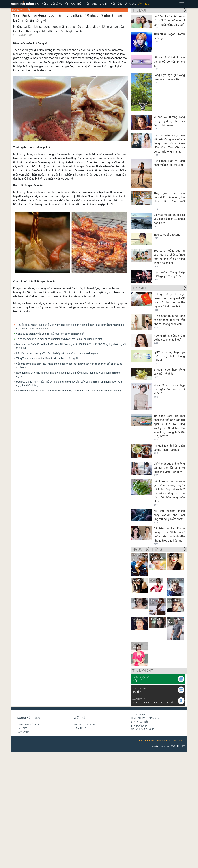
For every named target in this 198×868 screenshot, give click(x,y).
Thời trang (90, 4)
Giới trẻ (79, 718)
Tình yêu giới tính (28, 725)
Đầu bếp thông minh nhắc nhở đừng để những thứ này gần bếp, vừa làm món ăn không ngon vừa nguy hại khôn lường (69, 384)
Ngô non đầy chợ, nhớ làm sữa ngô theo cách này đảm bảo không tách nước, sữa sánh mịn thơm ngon (69, 375)
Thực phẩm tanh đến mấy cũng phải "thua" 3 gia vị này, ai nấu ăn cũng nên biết (59, 339)
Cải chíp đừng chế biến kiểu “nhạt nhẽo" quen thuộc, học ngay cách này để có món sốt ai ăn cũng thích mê (69, 366)
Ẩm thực (144, 4)
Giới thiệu (178, 741)
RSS (141, 741)
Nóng (45, 4)
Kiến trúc (80, 728)
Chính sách (163, 741)
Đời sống (57, 4)
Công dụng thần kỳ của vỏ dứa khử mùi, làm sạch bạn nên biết (50, 334)
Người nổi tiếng (29, 718)
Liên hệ (150, 741)
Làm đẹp (22, 728)
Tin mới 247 (143, 671)
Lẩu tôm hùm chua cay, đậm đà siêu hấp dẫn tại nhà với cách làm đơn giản (57, 353)
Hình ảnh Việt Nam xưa (145, 718)
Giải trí (104, 4)
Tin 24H (139, 288)
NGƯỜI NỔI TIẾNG (147, 549)
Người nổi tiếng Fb (143, 729)
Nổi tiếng (117, 4)
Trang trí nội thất (86, 725)
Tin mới (139, 11)
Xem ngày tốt (140, 722)
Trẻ (79, 4)
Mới (37, 4)
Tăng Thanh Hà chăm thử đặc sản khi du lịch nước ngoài (47, 358)
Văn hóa (69, 4)
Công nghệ (138, 715)
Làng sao (130, 4)
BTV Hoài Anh (139, 726)
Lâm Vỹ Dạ (23, 732)
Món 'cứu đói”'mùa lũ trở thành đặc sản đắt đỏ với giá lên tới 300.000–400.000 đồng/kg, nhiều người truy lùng (71, 346)
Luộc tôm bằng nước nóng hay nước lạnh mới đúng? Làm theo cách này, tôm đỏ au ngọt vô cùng (69, 391)
